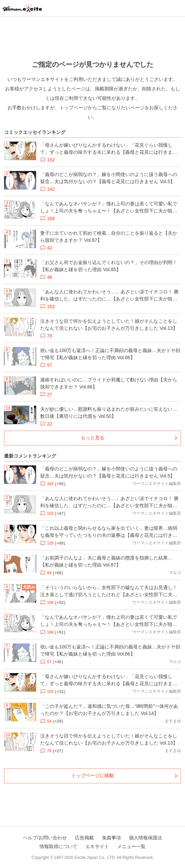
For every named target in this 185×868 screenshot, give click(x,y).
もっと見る (92, 438)
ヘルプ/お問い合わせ (45, 838)
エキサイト (97, 846)
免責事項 (111, 838)
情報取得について (58, 846)
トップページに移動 (92, 776)
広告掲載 (84, 838)
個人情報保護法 (146, 838)
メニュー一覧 (131, 846)
